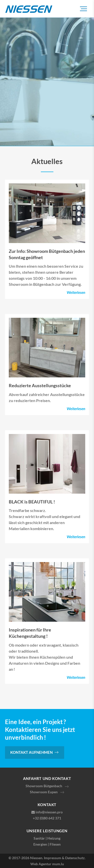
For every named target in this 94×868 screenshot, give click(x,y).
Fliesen (55, 844)
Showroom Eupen (44, 792)
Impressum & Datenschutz (64, 858)
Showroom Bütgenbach (44, 786)
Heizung (54, 838)
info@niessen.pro (49, 812)
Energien (40, 844)
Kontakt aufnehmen (31, 752)
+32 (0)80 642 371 (47, 818)
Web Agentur (41, 864)
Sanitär (39, 838)
